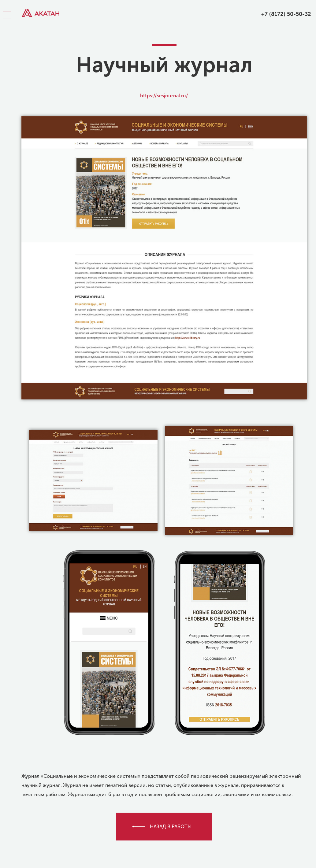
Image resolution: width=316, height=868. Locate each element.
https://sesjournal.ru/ (164, 96)
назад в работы (171, 827)
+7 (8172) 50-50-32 (286, 14)
